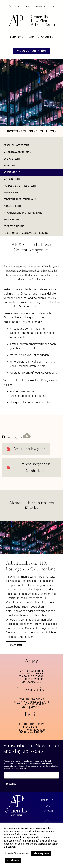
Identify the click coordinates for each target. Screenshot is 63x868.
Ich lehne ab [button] (13, 860)
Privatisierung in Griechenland (23, 213)
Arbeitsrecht (12, 172)
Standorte (45, 37)
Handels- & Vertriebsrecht (20, 186)
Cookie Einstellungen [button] (17, 853)
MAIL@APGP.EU (32, 682)
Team (31, 37)
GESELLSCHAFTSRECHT (16, 145)
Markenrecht (12, 179)
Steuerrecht (11, 219)
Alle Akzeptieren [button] (41, 853)
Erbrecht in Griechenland (20, 199)
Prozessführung (14, 226)
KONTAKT (41, 7)
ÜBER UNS (14, 7)
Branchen (36, 131)
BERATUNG (17, 37)
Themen (51, 131)
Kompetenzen (16, 131)
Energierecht (12, 159)
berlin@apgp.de (32, 732)
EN (53, 7)
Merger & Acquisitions (17, 152)
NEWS (28, 7)
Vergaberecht (12, 206)
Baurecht (9, 165)
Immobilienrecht (14, 192)
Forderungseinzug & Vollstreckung (26, 233)
